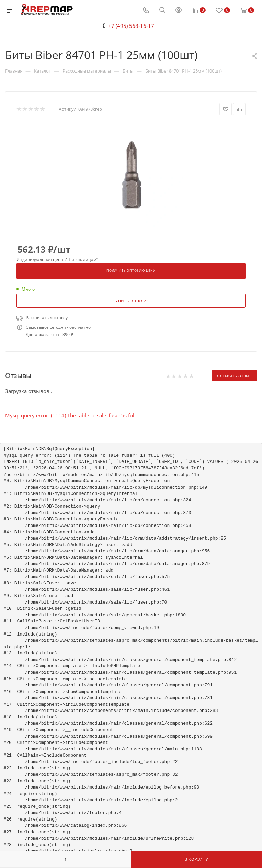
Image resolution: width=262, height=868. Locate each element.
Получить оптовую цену (131, 271)
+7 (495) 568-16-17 (131, 26)
